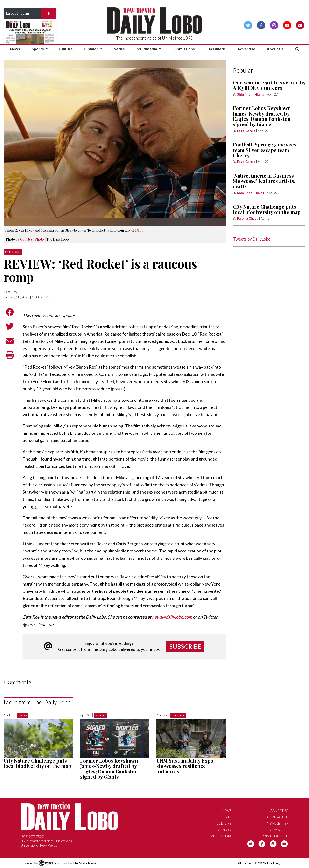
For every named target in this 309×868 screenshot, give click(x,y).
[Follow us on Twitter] (248, 25)
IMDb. (140, 230)
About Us (275, 49)
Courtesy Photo (32, 239)
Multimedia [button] (147, 49)
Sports (101, 715)
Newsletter (278, 823)
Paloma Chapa (248, 218)
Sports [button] (38, 49)
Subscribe (185, 646)
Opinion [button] (92, 49)
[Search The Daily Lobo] (297, 49)
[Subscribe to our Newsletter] (300, 25)
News (15, 49)
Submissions (184, 49)
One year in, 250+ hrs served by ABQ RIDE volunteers (269, 85)
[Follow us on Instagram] (274, 25)
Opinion (224, 830)
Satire (119, 49)
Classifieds (216, 49)
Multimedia (221, 836)
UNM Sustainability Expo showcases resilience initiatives (185, 766)
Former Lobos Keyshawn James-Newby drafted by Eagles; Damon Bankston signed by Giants (109, 768)
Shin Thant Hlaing (251, 94)
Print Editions (275, 836)
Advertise (246, 49)
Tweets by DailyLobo (252, 239)
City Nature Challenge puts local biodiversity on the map (37, 763)
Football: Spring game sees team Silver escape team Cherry (265, 150)
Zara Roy (10, 292)
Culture (66, 49)
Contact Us (278, 817)
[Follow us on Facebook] (261, 25)
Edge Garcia (246, 131)
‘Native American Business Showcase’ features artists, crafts (264, 181)
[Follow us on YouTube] (287, 25)
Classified (279, 830)
